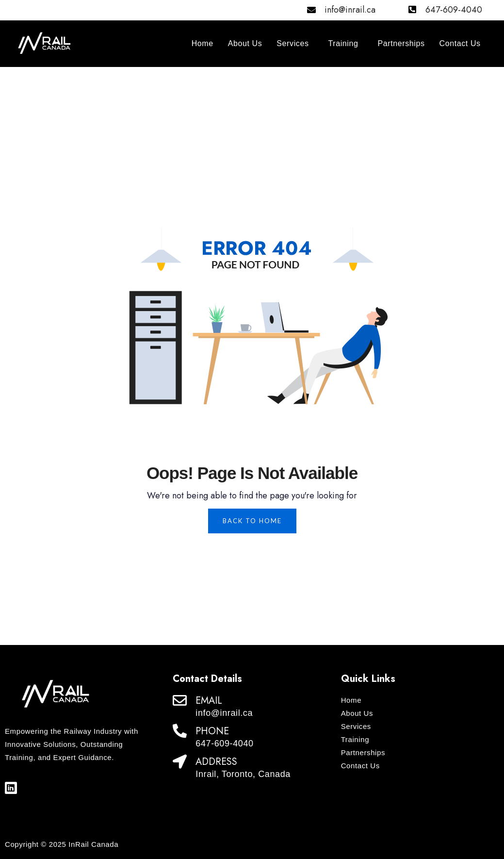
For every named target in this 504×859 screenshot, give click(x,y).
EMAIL (209, 701)
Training (343, 43)
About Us (245, 43)
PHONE (212, 731)
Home (203, 43)
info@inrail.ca (350, 10)
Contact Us (460, 43)
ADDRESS (216, 762)
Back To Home (252, 521)
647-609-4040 (454, 10)
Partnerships (401, 43)
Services (293, 43)
